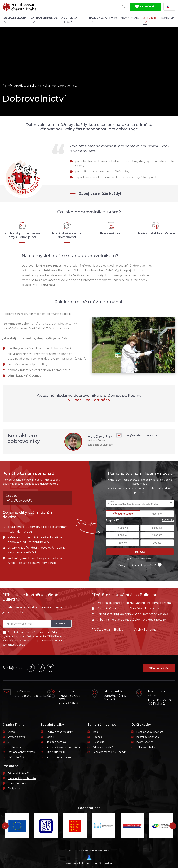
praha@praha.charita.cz (28, 696)
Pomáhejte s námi (159, 668)
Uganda (97, 737)
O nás (11, 732)
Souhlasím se (30, 632)
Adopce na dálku (103, 747)
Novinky (127, 19)
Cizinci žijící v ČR (55, 752)
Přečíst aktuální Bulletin (108, 630)
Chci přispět (145, 7)
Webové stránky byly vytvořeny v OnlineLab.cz (89, 860)
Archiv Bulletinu (146, 630)
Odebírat (61, 624)
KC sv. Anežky (145, 742)
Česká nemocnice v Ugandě (109, 752)
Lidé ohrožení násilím (58, 757)
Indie (96, 732)
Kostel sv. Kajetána (148, 737)
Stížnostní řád (16, 757)
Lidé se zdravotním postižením (64, 747)
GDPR (12, 742)
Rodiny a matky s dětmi (60, 732)
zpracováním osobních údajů (41, 632)
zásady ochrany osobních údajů (21, 641)
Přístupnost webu (18, 747)
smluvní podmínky (53, 641)
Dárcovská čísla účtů (20, 773)
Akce (138, 19)
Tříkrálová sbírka (146, 747)
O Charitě (150, 21)
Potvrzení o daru (18, 784)
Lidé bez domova (56, 742)
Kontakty (168, 19)
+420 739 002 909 (70, 698)
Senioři (50, 737)
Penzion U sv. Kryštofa (150, 732)
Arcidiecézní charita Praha (32, 86)
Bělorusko (98, 742)
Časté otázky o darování (22, 778)
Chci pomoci (15, 789)
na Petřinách (98, 400)
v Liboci (75, 400)
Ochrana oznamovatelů (22, 752)
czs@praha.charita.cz (137, 435)
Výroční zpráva (16, 737)
